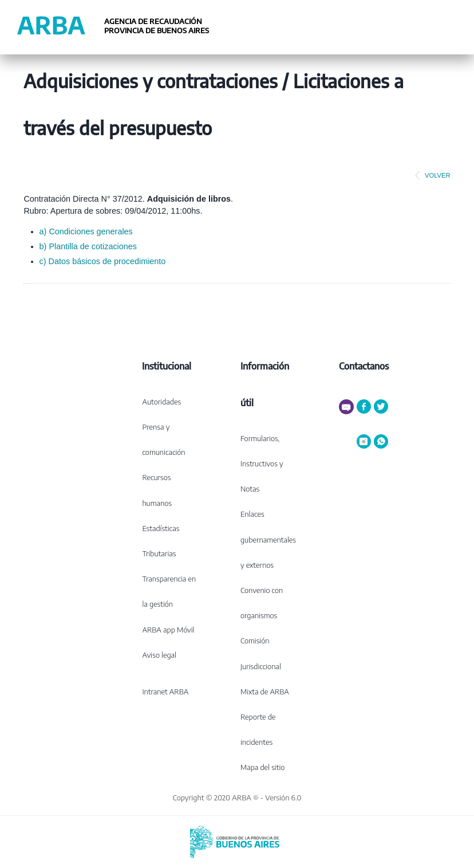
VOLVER (430, 175)
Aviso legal (159, 655)
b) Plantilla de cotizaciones (88, 246)
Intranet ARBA (165, 692)
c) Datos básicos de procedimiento (103, 261)
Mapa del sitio (262, 767)
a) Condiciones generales (86, 231)
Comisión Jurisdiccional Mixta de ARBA (265, 666)
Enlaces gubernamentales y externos (268, 539)
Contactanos (364, 366)
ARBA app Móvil (168, 630)
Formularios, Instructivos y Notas (262, 464)
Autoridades (161, 402)
